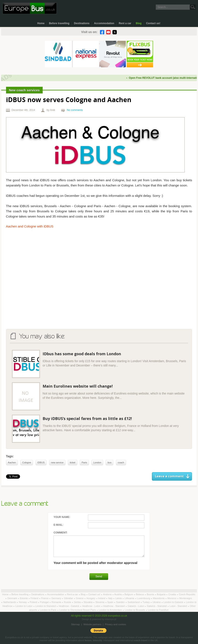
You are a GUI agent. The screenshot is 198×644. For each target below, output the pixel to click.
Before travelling (59, 23)
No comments (75, 110)
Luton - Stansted (179, 606)
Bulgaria (161, 594)
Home (41, 23)
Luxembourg (144, 598)
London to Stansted (46, 606)
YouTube (108, 32)
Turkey (147, 602)
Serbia (78, 602)
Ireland (102, 598)
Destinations (82, 23)
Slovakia (88, 602)
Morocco (172, 598)
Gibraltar (69, 598)
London (97, 462)
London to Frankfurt (158, 610)
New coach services (24, 90)
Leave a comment (169, 476)
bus (109, 462)
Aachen (12, 462)
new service (57, 462)
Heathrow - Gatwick (69, 606)
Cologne (27, 462)
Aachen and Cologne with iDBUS (30, 226)
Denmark (12, 598)
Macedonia (159, 598)
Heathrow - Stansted (114, 606)
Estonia (24, 598)
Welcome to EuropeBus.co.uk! (30, 8)
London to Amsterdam (111, 610)
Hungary (91, 598)
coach (121, 462)
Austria (118, 594)
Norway (23, 602)
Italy (111, 598)
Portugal (45, 602)
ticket (73, 462)
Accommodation (104, 23)
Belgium (129, 594)
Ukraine (157, 602)
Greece (80, 598)
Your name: (62, 517)
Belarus (140, 594)
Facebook (102, 32)
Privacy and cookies (115, 624)
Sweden (121, 602)
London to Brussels (135, 610)
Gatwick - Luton (136, 606)
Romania (57, 602)
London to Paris (48, 610)
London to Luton (24, 606)
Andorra (108, 594)
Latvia (119, 598)
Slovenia (100, 602)
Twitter (115, 32)
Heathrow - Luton (91, 606)
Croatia (172, 594)
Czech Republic (187, 594)
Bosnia (151, 594)
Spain (111, 602)
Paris (84, 462)
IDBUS (41, 462)
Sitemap (75, 624)
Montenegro (186, 598)
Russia (68, 602)
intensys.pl (111, 619)
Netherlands (10, 602)
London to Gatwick (174, 602)
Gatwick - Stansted (157, 606)
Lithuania (130, 598)
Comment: (60, 533)
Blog (139, 23)
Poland (34, 602)
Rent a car (125, 23)
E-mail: (58, 525)
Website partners (92, 624)
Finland (35, 598)
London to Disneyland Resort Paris (78, 610)
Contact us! (153, 23)
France (45, 598)
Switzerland (134, 602)
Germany (56, 598)
